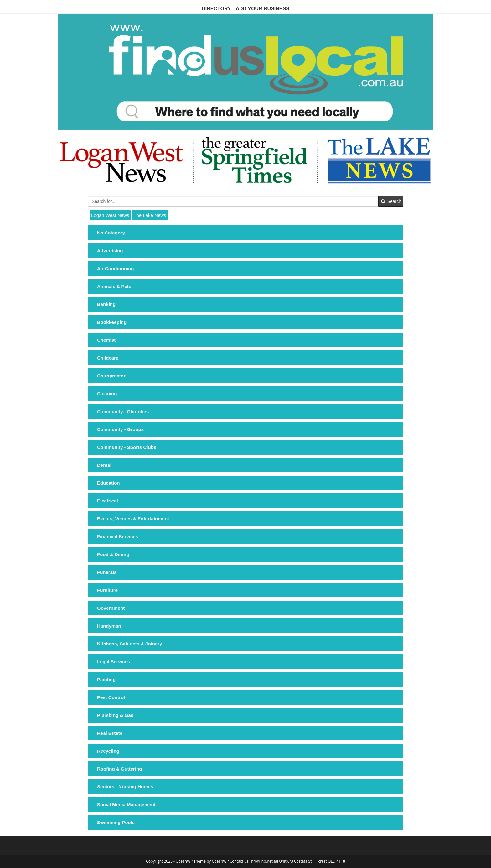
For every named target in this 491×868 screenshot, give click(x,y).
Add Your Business (263, 9)
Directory (216, 9)
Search (391, 201)
